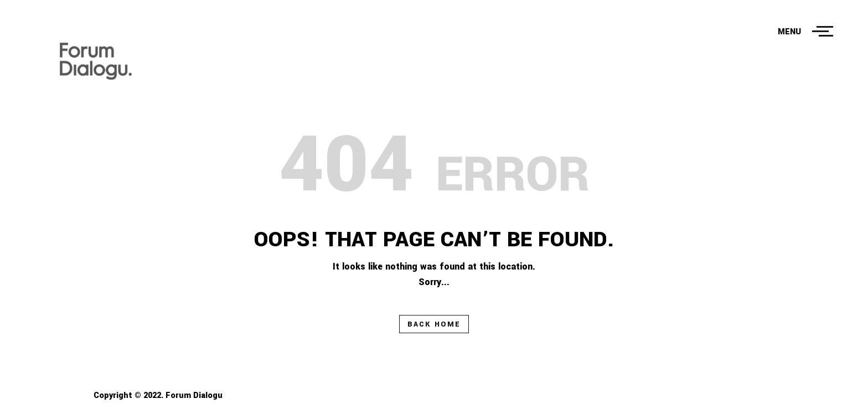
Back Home (434, 324)
